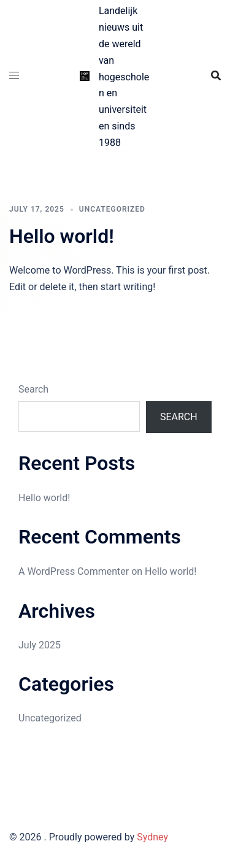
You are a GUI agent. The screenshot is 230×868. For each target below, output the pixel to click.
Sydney (152, 837)
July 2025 (40, 645)
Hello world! (62, 236)
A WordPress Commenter (74, 571)
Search (33, 389)
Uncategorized (112, 209)
